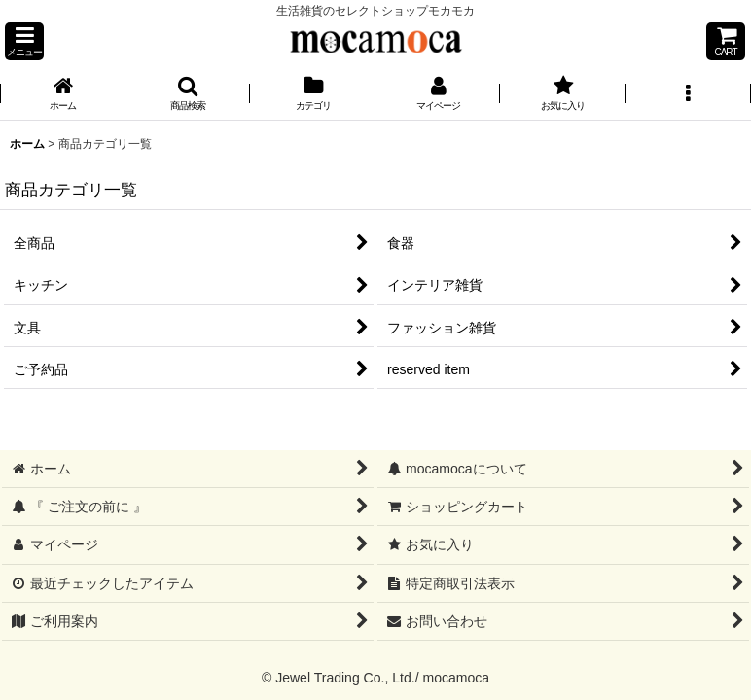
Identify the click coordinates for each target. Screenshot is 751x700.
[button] (24, 41)
